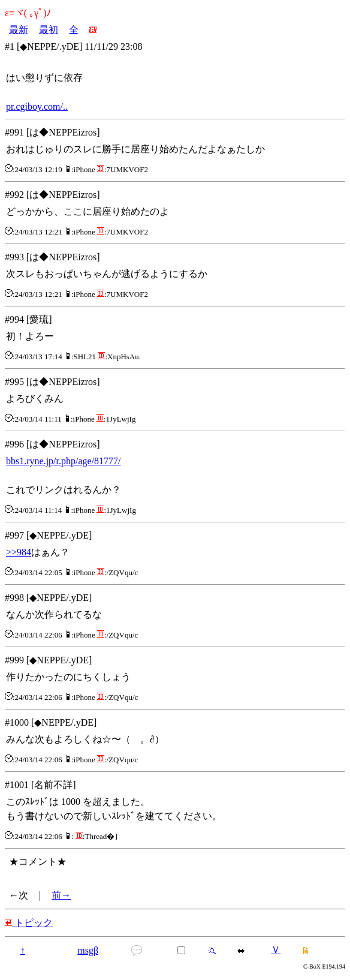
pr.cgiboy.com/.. (37, 106)
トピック (29, 923)
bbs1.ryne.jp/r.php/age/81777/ (64, 461)
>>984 (19, 552)
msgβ (88, 950)
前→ (61, 895)
